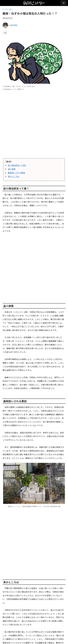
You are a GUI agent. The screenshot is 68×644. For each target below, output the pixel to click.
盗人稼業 (12, 169)
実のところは (14, 176)
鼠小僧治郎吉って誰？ (17, 165)
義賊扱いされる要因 (16, 173)
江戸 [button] (5, 32)
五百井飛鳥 (13, 25)
